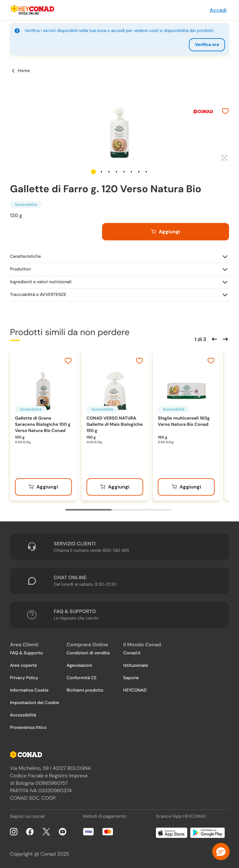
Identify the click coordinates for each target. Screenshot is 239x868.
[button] (93, 172)
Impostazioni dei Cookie (35, 703)
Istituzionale (136, 666)
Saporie (131, 678)
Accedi (218, 10)
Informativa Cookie (29, 690)
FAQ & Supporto (26, 653)
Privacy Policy (24, 678)
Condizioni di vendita (88, 653)
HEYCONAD (135, 690)
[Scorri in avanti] (224, 339)
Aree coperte (23, 666)
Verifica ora (207, 45)
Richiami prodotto (85, 690)
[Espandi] (224, 158)
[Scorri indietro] (213, 339)
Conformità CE (82, 678)
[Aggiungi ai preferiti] (225, 112)
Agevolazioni (79, 666)
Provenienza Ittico (28, 728)
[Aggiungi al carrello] (166, 232)
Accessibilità (23, 715)
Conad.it (132, 653)
